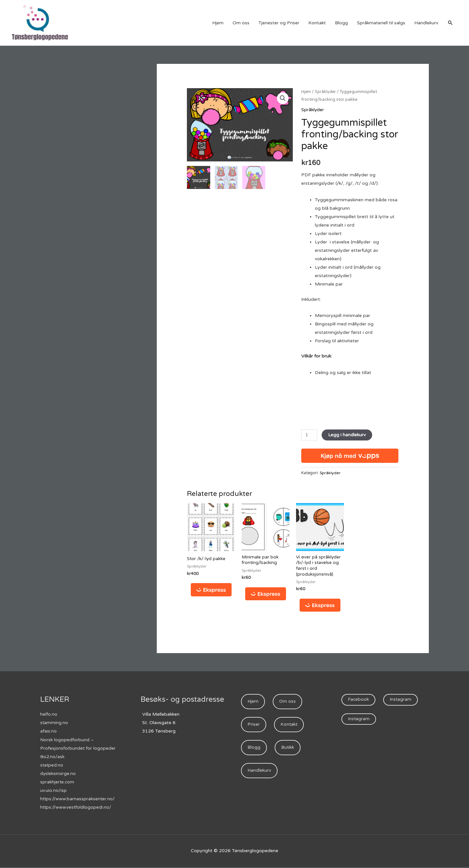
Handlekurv (426, 23)
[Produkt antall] (309, 435)
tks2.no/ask (53, 757)
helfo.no (49, 715)
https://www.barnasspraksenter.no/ (78, 799)
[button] (282, 99)
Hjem (218, 23)
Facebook (359, 701)
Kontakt (317, 23)
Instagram (402, 701)
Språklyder (326, 92)
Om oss (241, 23)
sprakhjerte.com (57, 783)
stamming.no (54, 724)
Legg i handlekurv (348, 434)
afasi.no (48, 732)
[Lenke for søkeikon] (450, 23)
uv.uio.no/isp (53, 791)
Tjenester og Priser (279, 23)
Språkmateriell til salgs (381, 23)
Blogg (341, 23)
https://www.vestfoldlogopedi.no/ (76, 808)
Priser (254, 726)
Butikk (288, 750)
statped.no (52, 766)
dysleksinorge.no (58, 774)
